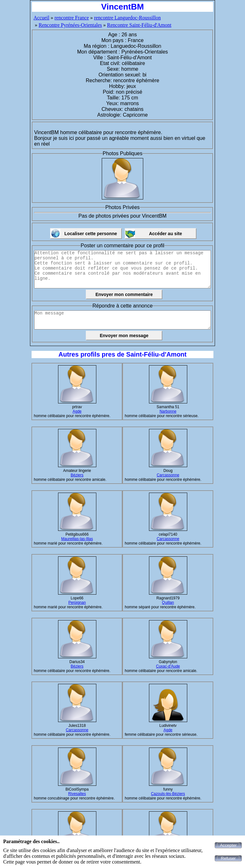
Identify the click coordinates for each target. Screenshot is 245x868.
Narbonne (168, 411)
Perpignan (77, 603)
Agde (77, 411)
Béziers (77, 475)
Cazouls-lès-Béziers (168, 794)
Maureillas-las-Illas (77, 539)
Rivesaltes (77, 794)
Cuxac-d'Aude (168, 666)
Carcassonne (168, 475)
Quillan (168, 603)
